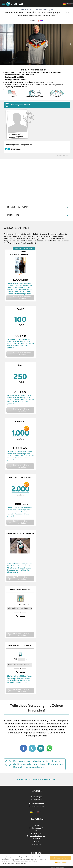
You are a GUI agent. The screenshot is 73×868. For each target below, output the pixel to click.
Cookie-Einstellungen (60, 863)
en (72, 4)
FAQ (37, 831)
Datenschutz (36, 833)
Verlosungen (36, 797)
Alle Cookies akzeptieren (60, 858)
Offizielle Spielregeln (63, 156)
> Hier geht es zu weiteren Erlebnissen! (37, 779)
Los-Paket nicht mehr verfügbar (22, 298)
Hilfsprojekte (37, 799)
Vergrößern (20, 274)
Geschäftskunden (37, 804)
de (67, 4)
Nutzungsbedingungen (36, 836)
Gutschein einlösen (37, 806)
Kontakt (36, 839)
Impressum (36, 844)
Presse (37, 841)
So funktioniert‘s (36, 828)
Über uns (36, 825)
